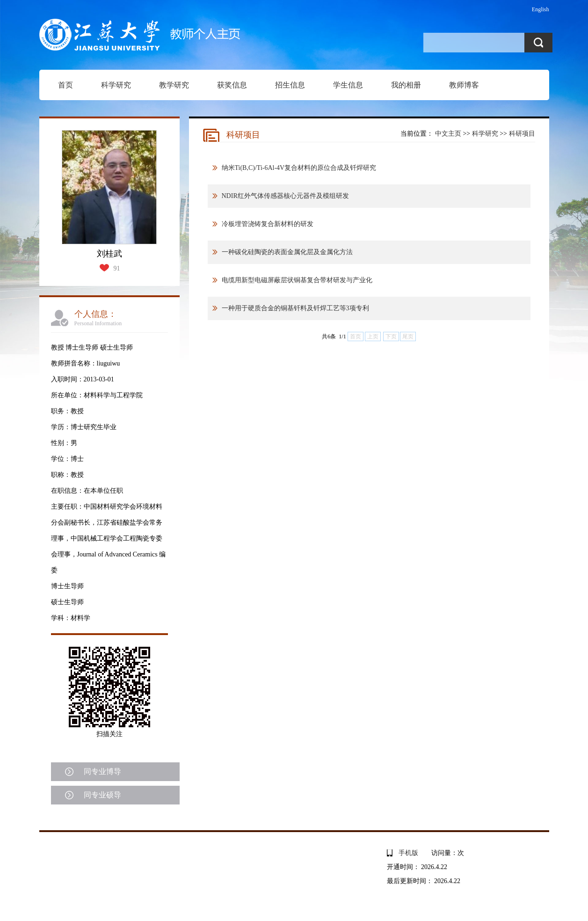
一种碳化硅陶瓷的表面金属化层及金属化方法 (287, 252)
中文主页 (448, 134)
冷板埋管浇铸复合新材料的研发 (268, 224)
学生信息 (348, 85)
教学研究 (174, 85)
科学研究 (116, 85)
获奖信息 (232, 85)
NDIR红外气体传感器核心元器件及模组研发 (285, 196)
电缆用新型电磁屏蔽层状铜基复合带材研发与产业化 (297, 280)
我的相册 (406, 85)
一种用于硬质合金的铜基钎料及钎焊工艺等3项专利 (295, 308)
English (541, 9)
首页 (65, 85)
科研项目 (522, 134)
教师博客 (464, 85)
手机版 (408, 853)
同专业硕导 (102, 795)
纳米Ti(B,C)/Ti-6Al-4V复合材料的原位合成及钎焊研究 (299, 168)
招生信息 (290, 85)
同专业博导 (102, 771)
